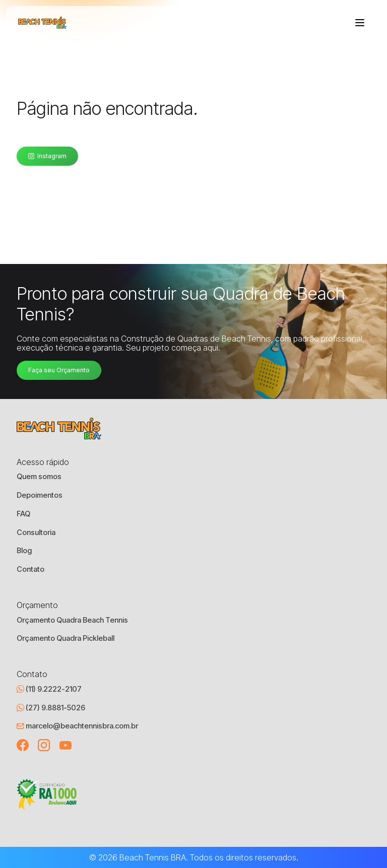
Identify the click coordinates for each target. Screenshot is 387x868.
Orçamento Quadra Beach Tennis (72, 620)
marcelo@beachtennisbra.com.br (77, 726)
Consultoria (36, 532)
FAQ (23, 514)
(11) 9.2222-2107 (49, 689)
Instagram (47, 156)
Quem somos (39, 477)
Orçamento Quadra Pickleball (66, 638)
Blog (24, 551)
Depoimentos (40, 495)
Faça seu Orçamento (59, 370)
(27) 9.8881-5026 (51, 708)
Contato (30, 569)
